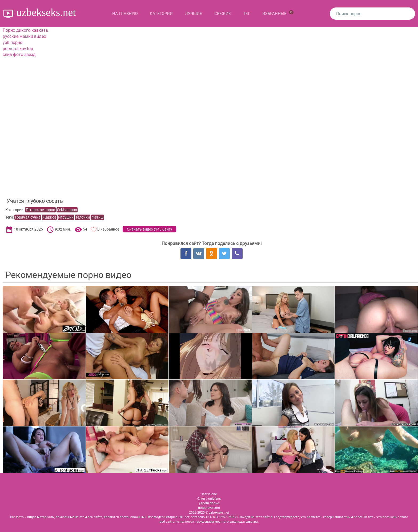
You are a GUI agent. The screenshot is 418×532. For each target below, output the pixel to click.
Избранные (278, 13)
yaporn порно (209, 503)
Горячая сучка (28, 217)
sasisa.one (209, 494)
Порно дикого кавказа (25, 30)
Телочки (83, 217)
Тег (247, 14)
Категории (161, 14)
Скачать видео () (149, 229)
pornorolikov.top (18, 49)
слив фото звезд (19, 55)
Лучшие (194, 14)
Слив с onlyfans (209, 499)
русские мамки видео (24, 36)
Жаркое (49, 217)
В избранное (108, 229)
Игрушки (66, 217)
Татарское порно (40, 210)
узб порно (13, 43)
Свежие (223, 14)
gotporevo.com (209, 508)
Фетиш (98, 217)
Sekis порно (67, 210)
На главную (125, 14)
